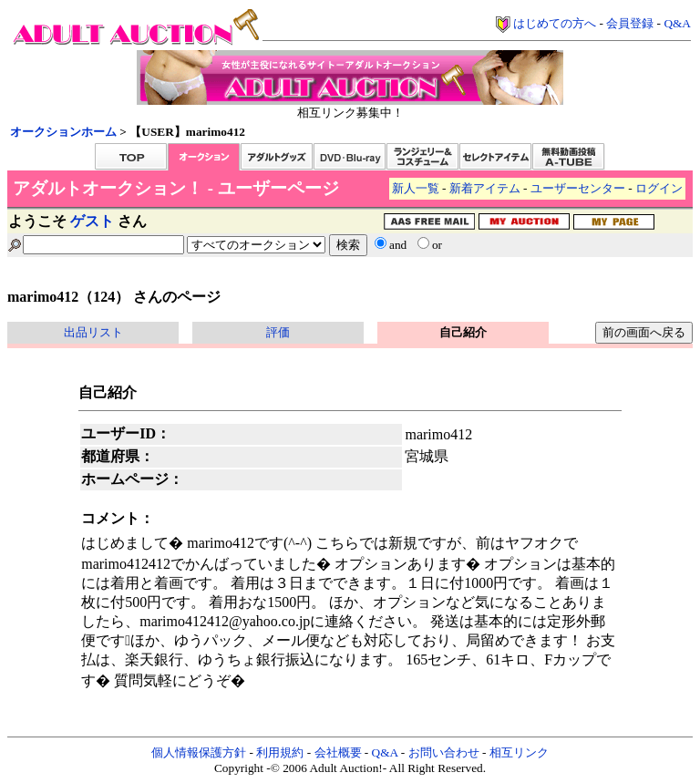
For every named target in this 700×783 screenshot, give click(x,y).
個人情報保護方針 (199, 752)
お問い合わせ (444, 752)
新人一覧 (416, 188)
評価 (278, 332)
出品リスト (93, 332)
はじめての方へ (555, 23)
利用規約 (280, 752)
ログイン (659, 188)
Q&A (677, 23)
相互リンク (519, 752)
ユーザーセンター (578, 188)
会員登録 (630, 23)
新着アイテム (485, 188)
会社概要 (338, 752)
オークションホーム (63, 132)
